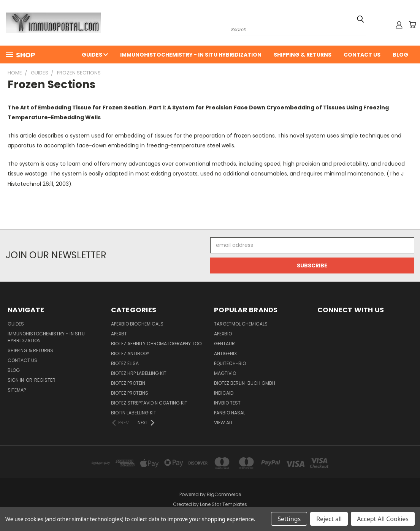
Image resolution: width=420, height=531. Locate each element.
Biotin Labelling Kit (134, 413)
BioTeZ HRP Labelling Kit (139, 373)
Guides (95, 55)
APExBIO (223, 334)
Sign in (16, 380)
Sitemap (17, 390)
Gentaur (224, 344)
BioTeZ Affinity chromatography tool (157, 344)
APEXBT (119, 334)
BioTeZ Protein (128, 383)
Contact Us (362, 55)
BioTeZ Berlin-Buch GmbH (245, 383)
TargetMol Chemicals (241, 324)
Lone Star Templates (223, 504)
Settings (289, 519)
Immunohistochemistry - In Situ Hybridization (191, 55)
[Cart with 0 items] (412, 25)
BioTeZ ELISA (125, 363)
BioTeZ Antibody (130, 353)
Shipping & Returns (303, 55)
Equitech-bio (230, 363)
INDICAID (224, 393)
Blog (400, 55)
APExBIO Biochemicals (137, 324)
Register (45, 380)
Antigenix (225, 353)
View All (223, 423)
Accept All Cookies (383, 519)
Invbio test (227, 403)
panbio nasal (230, 413)
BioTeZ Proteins (130, 393)
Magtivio (225, 373)
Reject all (329, 519)
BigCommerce (224, 494)
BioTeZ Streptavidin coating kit (149, 403)
